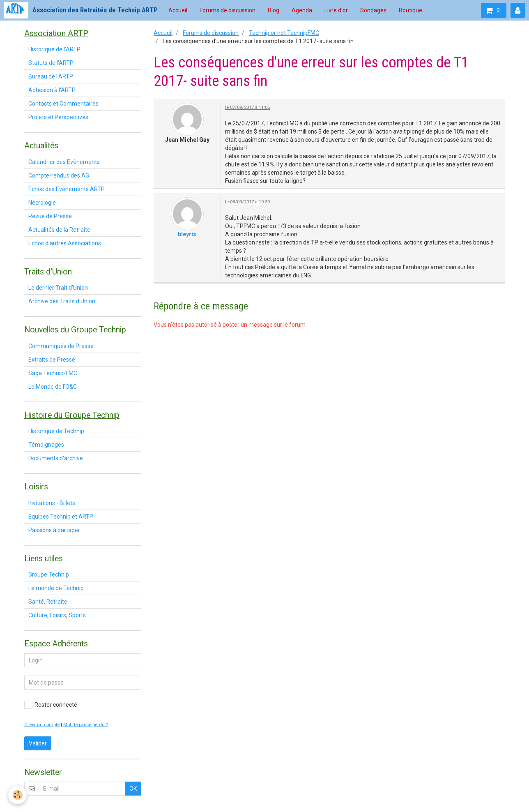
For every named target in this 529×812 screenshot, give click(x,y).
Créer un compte (42, 725)
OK (133, 789)
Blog (274, 10)
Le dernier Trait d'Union (58, 288)
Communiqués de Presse (61, 346)
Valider (38, 743)
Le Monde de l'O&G (53, 387)
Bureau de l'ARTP (51, 76)
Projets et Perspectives (58, 117)
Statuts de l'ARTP (51, 63)
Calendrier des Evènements (64, 162)
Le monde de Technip (56, 588)
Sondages (373, 10)
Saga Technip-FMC (53, 373)
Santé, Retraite (48, 602)
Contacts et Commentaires (63, 104)
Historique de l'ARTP (54, 49)
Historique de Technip (56, 431)
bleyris (187, 234)
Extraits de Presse (52, 360)
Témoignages (46, 445)
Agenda (302, 10)
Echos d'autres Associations (65, 243)
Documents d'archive (56, 458)
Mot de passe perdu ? (86, 725)
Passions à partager (54, 530)
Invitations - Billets (52, 503)
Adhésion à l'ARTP (52, 90)
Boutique (411, 10)
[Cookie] (17, 795)
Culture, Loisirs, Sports (57, 615)
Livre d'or (336, 10)
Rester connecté (51, 705)
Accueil (178, 10)
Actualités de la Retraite (59, 230)
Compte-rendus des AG (59, 175)
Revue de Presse (50, 216)
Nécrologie (42, 203)
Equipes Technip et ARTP (61, 517)
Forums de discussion (228, 10)
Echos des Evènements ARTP (67, 189)
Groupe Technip (49, 574)
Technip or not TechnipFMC (284, 33)
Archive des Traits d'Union (62, 301)
